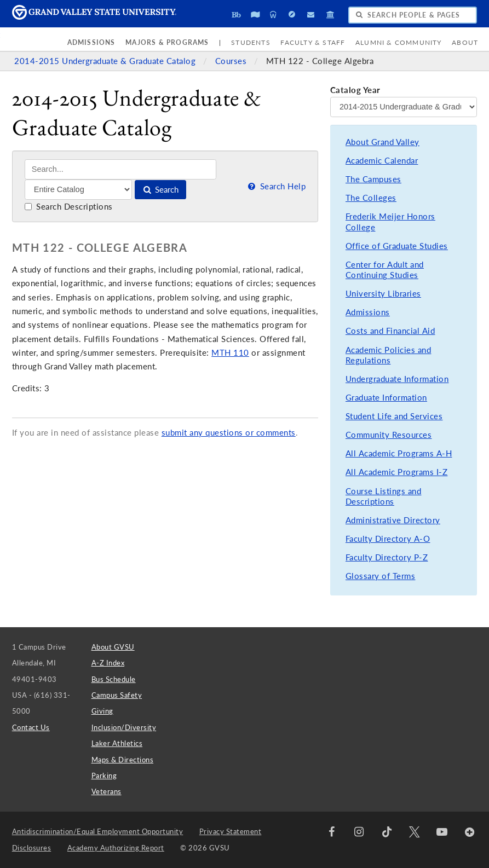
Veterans (107, 791)
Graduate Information (386, 398)
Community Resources (389, 435)
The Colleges (371, 198)
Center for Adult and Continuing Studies (385, 270)
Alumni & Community (399, 42)
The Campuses (373, 179)
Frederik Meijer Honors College (390, 222)
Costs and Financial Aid (390, 331)
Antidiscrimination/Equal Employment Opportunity (98, 831)
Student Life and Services (394, 416)
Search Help (276, 186)
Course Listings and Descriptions (384, 497)
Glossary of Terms (381, 576)
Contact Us (31, 727)
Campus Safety (117, 695)
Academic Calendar (382, 161)
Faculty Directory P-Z (387, 557)
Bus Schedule (114, 679)
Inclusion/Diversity (124, 727)
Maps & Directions (123, 760)
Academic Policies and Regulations (389, 355)
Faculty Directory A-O (388, 539)
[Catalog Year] (404, 107)
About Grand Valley (382, 142)
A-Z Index (108, 663)
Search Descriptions (69, 207)
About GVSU (113, 647)
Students (251, 42)
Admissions (91, 42)
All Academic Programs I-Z (397, 472)
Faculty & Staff (313, 42)
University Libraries (383, 294)
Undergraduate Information (397, 379)
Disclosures (32, 848)
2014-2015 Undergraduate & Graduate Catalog (106, 61)
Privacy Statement (231, 831)
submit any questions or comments (229, 433)
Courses (232, 61)
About (465, 42)
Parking (104, 776)
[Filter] (79, 189)
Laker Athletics (117, 743)
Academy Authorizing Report (116, 848)
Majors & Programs (167, 42)
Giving (102, 711)
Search (160, 190)
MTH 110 (230, 353)
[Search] (121, 169)
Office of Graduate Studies (397, 246)
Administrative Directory (393, 520)
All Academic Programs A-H (399, 453)
